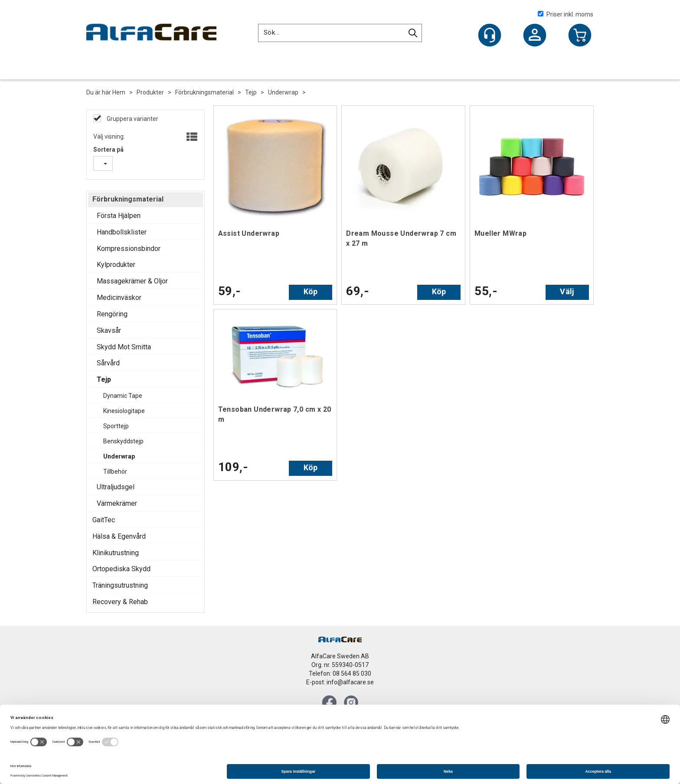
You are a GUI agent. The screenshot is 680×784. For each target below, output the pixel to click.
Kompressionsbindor (129, 249)
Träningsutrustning (120, 585)
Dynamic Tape (123, 396)
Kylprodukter (116, 265)
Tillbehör (115, 472)
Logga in (535, 36)
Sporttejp (116, 426)
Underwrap (283, 92)
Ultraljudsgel (116, 487)
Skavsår (109, 330)
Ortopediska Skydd (121, 569)
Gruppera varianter (132, 119)
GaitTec (104, 520)
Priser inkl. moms (566, 14)
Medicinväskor (119, 298)
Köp (311, 291)
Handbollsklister (122, 232)
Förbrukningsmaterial (204, 92)
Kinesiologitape (124, 411)
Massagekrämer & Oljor (132, 281)
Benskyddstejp (123, 441)
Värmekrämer (117, 503)
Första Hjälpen (119, 216)
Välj (567, 291)
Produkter (150, 92)
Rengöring (112, 314)
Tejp (251, 92)
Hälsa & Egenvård (119, 536)
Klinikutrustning (116, 553)
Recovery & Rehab (120, 602)
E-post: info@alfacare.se (340, 682)
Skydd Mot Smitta (124, 347)
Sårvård (108, 363)
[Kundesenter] (490, 35)
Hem (119, 92)
